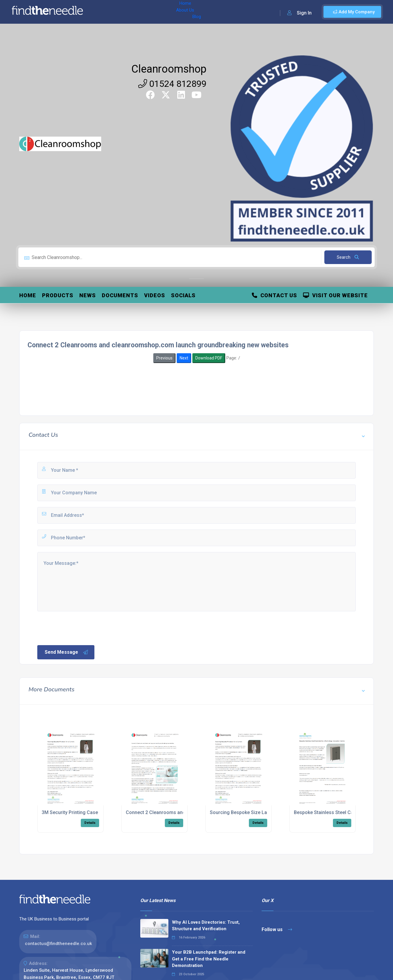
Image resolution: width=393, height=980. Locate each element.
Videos (155, 295)
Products (58, 295)
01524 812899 (172, 84)
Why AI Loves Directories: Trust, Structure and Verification (206, 926)
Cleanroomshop (169, 69)
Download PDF (209, 358)
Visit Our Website (335, 295)
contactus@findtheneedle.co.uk (58, 944)
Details (90, 823)
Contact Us (274, 295)
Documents (120, 295)
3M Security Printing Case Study (76, 812)
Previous (164, 358)
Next (184, 358)
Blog (148, 12)
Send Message (67, 652)
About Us (127, 12)
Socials (183, 295)
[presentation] (81, 628)
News (88, 295)
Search (348, 257)
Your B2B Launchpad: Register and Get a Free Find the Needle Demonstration (209, 959)
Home (104, 12)
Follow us (277, 929)
